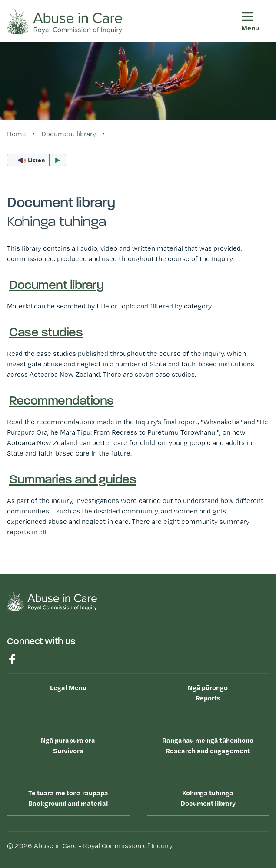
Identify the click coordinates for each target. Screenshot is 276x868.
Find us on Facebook (12, 659)
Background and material (68, 798)
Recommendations (62, 401)
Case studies (46, 333)
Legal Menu (68, 687)
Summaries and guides (73, 480)
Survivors (68, 745)
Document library (208, 798)
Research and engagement (208, 745)
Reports (208, 692)
